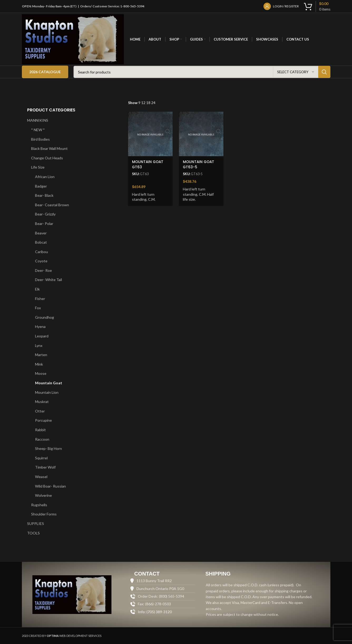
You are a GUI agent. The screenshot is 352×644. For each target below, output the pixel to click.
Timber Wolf (45, 467)
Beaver (41, 233)
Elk (37, 289)
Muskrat (42, 402)
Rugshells (39, 505)
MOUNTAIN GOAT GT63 (148, 163)
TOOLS (33, 533)
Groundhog (45, 317)
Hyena (40, 326)
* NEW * (38, 130)
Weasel (41, 477)
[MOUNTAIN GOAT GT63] (150, 133)
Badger (41, 186)
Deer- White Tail (48, 280)
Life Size (38, 167)
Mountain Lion (47, 392)
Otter (40, 411)
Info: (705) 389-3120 (155, 612)
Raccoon (42, 439)
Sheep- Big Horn (48, 448)
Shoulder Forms (44, 514)
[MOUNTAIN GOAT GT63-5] (201, 133)
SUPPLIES (36, 523)
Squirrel (41, 458)
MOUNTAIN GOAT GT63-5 (199, 163)
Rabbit (40, 430)
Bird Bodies (40, 139)
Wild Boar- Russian (50, 486)
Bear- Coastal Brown (52, 205)
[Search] (202, 72)
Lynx (39, 345)
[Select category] (296, 72)
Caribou (41, 252)
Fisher (40, 299)
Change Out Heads (47, 158)
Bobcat (41, 242)
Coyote (41, 261)
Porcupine (43, 420)
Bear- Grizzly (45, 214)
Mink (39, 364)
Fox (38, 308)
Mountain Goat (49, 383)
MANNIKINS (38, 120)
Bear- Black (44, 195)
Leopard (42, 336)
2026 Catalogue (45, 72)
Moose (41, 373)
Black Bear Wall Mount (49, 148)
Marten (41, 355)
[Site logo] (73, 39)
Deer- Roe (43, 270)
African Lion (45, 177)
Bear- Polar (44, 223)
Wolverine (43, 495)
